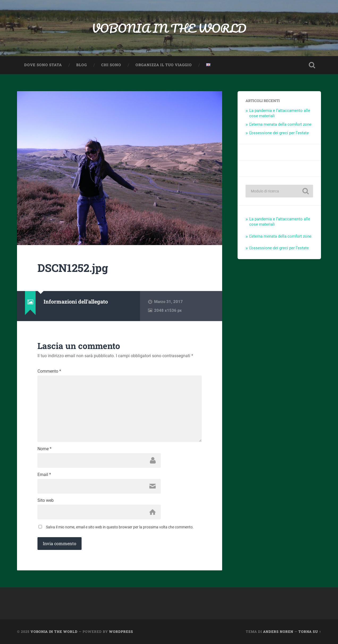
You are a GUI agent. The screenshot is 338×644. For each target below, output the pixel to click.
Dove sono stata (43, 65)
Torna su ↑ (310, 632)
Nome (45, 449)
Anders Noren (278, 632)
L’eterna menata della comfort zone (280, 124)
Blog (82, 65)
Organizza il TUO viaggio (164, 65)
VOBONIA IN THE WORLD (169, 28)
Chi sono (111, 65)
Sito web (46, 500)
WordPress (121, 632)
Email (44, 475)
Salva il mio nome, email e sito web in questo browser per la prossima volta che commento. (120, 527)
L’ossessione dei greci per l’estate (279, 133)
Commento (49, 371)
